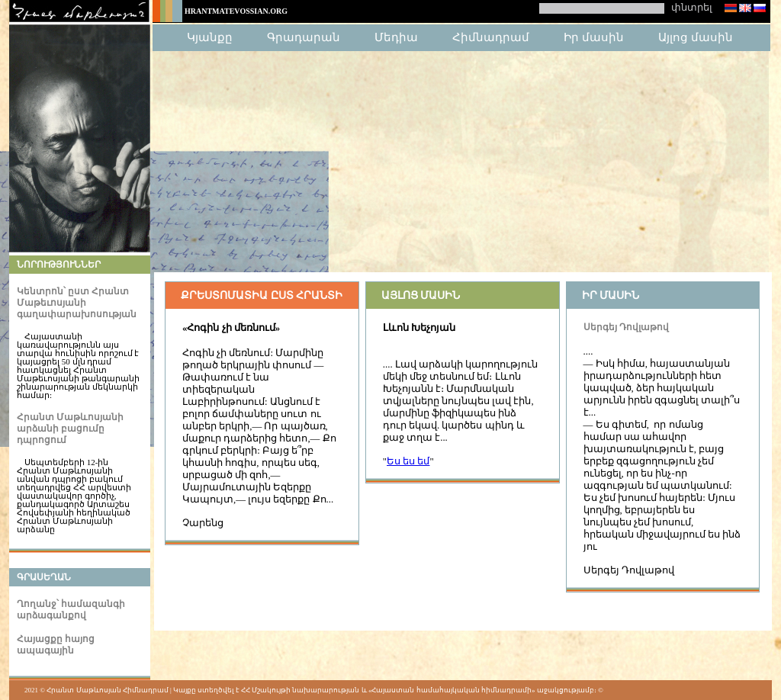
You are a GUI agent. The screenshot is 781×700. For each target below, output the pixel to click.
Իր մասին (594, 37)
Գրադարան (304, 37)
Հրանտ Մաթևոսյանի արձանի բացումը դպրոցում (70, 429)
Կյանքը (210, 37)
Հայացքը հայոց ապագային (56, 645)
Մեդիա (396, 37)
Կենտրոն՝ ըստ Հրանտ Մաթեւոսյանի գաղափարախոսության (77, 303)
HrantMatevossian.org (236, 11)
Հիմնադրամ (491, 37)
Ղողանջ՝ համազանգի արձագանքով (71, 610)
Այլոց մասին (696, 37)
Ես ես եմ (408, 461)
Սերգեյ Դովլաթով (626, 327)
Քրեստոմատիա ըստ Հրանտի (262, 295)
